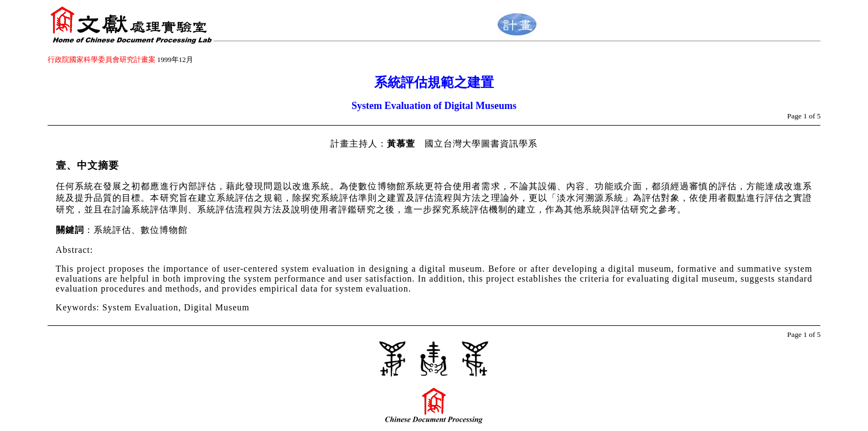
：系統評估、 (112, 230)
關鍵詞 (70, 230)
